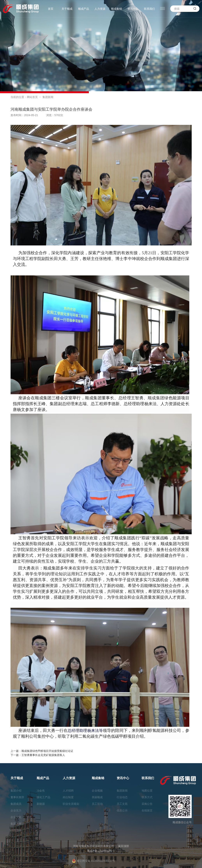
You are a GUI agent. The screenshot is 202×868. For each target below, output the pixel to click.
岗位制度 (68, 797)
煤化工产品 (43, 797)
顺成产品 (84, 9)
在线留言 (147, 810)
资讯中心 (133, 9)
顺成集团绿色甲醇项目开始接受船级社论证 (47, 751)
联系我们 (149, 9)
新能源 (41, 804)
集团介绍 (16, 791)
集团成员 (16, 804)
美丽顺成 (97, 797)
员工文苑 (122, 804)
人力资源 (100, 9)
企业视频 (97, 791)
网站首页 (32, 97)
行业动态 (122, 797)
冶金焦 (41, 791)
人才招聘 (68, 791)
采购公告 (147, 804)
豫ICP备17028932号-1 (101, 851)
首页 (51, 9)
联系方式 (147, 797)
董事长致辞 (17, 797)
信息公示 (122, 810)
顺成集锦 (116, 9)
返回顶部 (123, 846)
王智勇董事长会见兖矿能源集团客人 (43, 755)
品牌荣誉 (16, 830)
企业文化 (16, 817)
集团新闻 (48, 97)
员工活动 (97, 804)
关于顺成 (67, 9)
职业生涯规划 (71, 804)
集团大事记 (17, 824)
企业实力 (16, 810)
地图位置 (147, 791)
